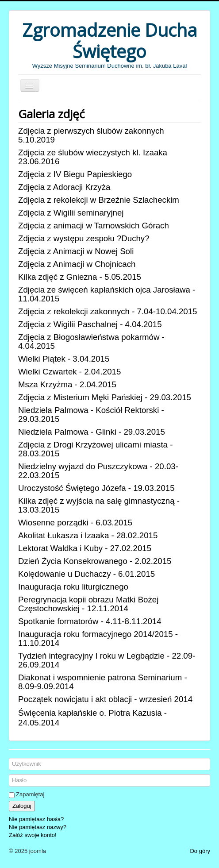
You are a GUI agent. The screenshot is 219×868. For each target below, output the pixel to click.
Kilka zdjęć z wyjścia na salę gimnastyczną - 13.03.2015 (99, 505)
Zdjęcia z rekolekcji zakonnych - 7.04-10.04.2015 (108, 311)
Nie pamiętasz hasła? (36, 819)
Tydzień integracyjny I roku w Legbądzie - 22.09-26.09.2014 (107, 660)
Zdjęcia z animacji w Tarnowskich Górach (94, 226)
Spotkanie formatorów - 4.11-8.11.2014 (90, 621)
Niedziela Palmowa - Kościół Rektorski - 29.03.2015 (91, 415)
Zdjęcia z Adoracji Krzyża (64, 187)
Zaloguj (22, 806)
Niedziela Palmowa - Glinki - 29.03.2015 (92, 432)
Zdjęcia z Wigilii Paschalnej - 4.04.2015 (90, 324)
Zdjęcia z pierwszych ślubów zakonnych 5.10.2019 (91, 135)
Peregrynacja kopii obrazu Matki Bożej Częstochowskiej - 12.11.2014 (88, 604)
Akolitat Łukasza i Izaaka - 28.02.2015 (88, 535)
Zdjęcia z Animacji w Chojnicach (77, 264)
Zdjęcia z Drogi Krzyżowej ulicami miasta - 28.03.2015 (95, 449)
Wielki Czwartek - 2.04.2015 (69, 372)
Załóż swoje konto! (33, 835)
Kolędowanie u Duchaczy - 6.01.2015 (86, 574)
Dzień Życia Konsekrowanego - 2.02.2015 (95, 561)
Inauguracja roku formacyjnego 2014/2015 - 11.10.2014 (98, 638)
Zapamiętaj (30, 794)
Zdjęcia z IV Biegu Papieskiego (75, 174)
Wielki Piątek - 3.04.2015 (64, 359)
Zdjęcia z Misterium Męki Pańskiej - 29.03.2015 (105, 397)
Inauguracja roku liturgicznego (73, 587)
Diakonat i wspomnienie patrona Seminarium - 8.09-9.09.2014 (103, 682)
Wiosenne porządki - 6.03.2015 (75, 523)
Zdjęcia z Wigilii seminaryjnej (71, 213)
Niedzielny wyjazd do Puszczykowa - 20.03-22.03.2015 (98, 471)
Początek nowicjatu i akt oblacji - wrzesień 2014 (105, 699)
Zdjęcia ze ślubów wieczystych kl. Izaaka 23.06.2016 (93, 157)
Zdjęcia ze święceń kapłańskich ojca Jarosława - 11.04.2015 (107, 294)
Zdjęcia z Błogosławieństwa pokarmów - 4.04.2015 (91, 341)
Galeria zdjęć (51, 114)
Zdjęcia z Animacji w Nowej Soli (76, 251)
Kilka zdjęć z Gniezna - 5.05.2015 (80, 277)
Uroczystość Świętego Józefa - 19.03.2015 (96, 488)
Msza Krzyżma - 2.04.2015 (67, 384)
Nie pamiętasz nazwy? (38, 827)
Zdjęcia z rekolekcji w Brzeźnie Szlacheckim (99, 200)
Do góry (200, 851)
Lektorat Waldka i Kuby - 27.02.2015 (85, 548)
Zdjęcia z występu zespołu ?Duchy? (84, 238)
